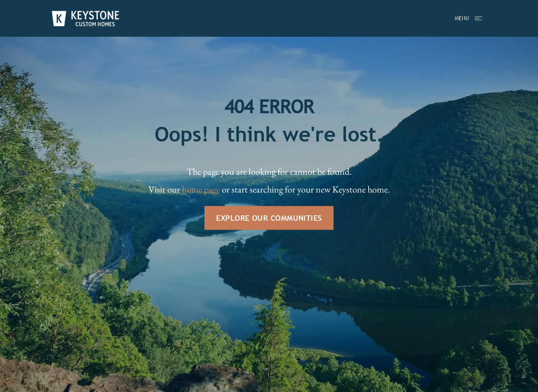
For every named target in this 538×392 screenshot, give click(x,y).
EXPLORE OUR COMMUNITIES (269, 218)
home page (201, 189)
